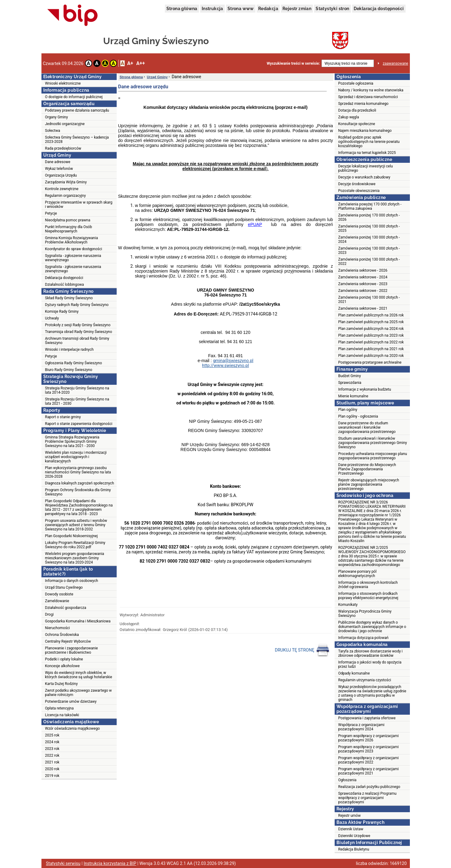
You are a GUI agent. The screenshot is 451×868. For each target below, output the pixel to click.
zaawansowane (396, 63)
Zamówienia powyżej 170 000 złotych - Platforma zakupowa (370, 206)
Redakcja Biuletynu (354, 849)
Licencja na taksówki (62, 715)
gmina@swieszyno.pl (233, 361)
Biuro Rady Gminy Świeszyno (69, 370)
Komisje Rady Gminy (62, 312)
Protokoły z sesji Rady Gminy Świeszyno (78, 325)
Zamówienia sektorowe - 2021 (363, 308)
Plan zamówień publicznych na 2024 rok (371, 329)
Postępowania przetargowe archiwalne (370, 362)
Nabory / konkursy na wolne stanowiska (371, 90)
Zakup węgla (349, 117)
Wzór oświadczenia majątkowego (72, 728)
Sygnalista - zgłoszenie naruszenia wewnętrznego (73, 258)
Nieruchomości (58, 628)
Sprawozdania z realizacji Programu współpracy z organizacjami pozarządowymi (367, 798)
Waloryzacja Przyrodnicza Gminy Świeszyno (365, 614)
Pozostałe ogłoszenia (356, 83)
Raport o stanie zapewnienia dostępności (79, 424)
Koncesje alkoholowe (62, 666)
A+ (130, 63)
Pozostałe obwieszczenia (359, 191)
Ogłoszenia (348, 780)
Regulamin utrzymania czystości (365, 680)
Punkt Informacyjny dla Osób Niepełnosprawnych (69, 229)
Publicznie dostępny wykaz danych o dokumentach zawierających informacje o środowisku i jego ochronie (372, 627)
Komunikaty (348, 605)
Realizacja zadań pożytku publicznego (369, 787)
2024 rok (52, 742)
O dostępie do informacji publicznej (74, 97)
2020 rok (52, 769)
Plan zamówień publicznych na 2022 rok (371, 342)
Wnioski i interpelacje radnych (69, 350)
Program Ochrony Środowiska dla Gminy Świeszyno (78, 492)
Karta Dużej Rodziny (62, 684)
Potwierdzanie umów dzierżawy (71, 702)
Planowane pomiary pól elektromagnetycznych (358, 574)
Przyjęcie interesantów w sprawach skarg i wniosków (79, 205)
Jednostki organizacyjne (65, 124)
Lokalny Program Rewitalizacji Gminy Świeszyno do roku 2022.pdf (75, 545)
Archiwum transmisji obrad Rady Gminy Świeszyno (77, 341)
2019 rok (52, 776)
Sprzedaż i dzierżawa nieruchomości (368, 97)
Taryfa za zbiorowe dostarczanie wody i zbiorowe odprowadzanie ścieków (371, 653)
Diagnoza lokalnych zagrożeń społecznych (80, 483)
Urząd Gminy (157, 77)
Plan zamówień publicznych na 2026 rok (371, 315)
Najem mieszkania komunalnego (365, 131)
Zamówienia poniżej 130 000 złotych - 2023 (369, 250)
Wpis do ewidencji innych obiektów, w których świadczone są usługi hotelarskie (79, 675)
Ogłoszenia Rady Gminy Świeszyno (74, 363)
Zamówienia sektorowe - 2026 (363, 270)
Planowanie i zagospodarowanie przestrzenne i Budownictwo (72, 650)
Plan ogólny (348, 410)
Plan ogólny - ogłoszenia (358, 416)
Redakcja (268, 9)
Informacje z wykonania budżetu (365, 389)
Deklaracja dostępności (379, 9)
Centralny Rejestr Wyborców (68, 641)
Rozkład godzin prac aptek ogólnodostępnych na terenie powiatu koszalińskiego (369, 142)
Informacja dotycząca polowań (364, 638)
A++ (141, 63)
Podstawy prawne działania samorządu (77, 110)
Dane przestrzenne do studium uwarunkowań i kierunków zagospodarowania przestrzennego (367, 427)
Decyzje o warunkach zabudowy (364, 177)
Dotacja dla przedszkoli (357, 110)
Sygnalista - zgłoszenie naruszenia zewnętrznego (73, 269)
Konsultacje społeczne (357, 124)
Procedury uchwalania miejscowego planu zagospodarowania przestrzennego (373, 456)
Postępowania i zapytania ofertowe (367, 718)
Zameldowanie (57, 601)
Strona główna (182, 9)
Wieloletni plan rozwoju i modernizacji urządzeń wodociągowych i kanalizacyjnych (76, 457)
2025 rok (52, 735)
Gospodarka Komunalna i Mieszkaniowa (78, 621)
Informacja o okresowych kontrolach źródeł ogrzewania (368, 585)
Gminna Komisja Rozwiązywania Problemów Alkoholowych (72, 240)
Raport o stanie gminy (63, 417)
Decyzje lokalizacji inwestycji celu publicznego (366, 168)
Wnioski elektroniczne (63, 83)
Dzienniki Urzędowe (354, 836)
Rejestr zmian (297, 9)
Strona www (241, 9)
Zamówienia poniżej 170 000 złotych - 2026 (369, 217)
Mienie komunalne (353, 396)
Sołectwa (53, 131)
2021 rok (52, 762)
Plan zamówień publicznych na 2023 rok (371, 335)
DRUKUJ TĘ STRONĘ (302, 650)
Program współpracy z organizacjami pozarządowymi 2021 (369, 771)
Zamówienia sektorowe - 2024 (363, 277)
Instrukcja (212, 9)
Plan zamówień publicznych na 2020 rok (371, 356)
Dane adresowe (58, 162)
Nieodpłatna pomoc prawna (68, 220)
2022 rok (52, 755)
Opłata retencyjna (59, 708)
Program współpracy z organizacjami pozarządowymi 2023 (369, 749)
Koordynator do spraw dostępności (74, 249)
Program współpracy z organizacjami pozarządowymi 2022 (369, 760)
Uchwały (52, 318)
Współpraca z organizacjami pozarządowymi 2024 (362, 727)
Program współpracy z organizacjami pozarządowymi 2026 (369, 738)
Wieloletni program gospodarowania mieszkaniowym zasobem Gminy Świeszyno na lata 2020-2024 (75, 558)
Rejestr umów (350, 816)
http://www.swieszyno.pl (225, 365)
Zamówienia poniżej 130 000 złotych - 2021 (369, 300)
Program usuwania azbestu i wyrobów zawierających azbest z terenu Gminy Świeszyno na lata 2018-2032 (76, 525)
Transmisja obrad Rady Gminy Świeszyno (79, 332)
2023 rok (52, 749)
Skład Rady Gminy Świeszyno (69, 298)
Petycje (51, 213)
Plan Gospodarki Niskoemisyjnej (72, 536)
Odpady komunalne (354, 673)
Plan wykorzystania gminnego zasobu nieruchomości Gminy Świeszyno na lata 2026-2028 (78, 472)
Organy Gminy (57, 117)
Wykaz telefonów (59, 169)
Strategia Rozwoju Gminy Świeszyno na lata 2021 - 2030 (77, 401)
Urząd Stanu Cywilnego (64, 587)
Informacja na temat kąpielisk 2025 (367, 153)
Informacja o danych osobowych (72, 581)
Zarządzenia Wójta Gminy (66, 182)
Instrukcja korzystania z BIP (110, 863)
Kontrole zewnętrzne (62, 189)
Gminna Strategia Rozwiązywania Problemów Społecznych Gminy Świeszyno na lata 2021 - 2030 (72, 442)
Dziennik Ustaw (351, 829)
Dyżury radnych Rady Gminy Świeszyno (77, 305)
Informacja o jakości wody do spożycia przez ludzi (370, 664)
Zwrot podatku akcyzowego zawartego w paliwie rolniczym (79, 693)
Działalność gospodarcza (66, 608)
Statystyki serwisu (63, 863)
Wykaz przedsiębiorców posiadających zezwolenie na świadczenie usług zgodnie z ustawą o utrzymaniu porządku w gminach (372, 693)
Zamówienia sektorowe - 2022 (363, 291)
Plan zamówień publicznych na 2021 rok (371, 349)
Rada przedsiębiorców (63, 148)
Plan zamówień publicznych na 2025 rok (371, 322)
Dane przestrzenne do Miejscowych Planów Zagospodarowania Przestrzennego (367, 469)
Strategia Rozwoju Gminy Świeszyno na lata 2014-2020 (77, 390)
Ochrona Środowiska (62, 635)
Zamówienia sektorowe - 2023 (363, 284)
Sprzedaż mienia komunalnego (364, 104)
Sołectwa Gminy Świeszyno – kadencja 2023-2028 (77, 140)
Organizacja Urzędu (61, 175)
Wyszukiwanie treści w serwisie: (293, 63)
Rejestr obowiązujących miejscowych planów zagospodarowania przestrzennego (369, 484)
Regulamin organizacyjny (66, 196)
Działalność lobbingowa (65, 285)
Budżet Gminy (350, 376)
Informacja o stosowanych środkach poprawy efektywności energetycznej (368, 596)
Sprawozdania (350, 383)
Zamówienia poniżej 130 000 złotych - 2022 (369, 262)
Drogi (49, 614)
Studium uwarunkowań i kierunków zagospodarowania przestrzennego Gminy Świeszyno (373, 443)
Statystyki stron (332, 9)
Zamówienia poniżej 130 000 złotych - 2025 (369, 228)
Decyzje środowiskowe (357, 184)
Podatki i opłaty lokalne (64, 659)
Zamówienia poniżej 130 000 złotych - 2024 (369, 239)
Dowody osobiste (59, 594)
